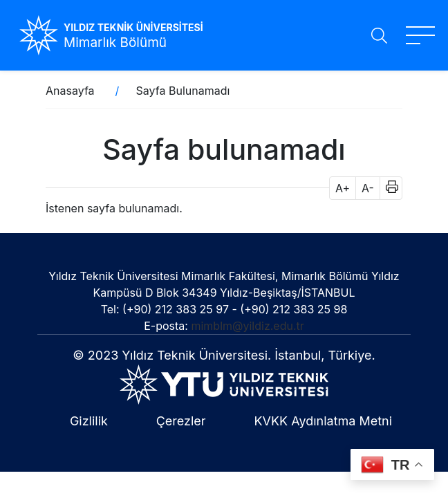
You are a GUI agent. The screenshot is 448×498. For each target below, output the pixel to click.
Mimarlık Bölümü (115, 43)
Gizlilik (89, 421)
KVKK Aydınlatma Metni (323, 421)
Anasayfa (70, 91)
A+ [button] (343, 188)
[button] (388, 188)
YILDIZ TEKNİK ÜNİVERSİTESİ (133, 27)
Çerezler (181, 421)
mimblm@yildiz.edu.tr (247, 326)
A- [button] (368, 188)
